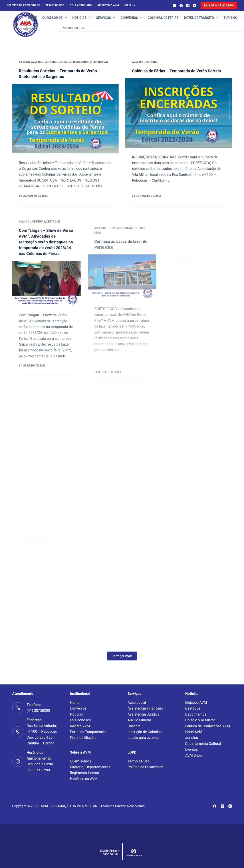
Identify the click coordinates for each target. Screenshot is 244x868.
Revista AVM (80, 726)
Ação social (137, 703)
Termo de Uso (55, 5)
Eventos (192, 749)
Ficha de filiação (83, 738)
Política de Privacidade (145, 767)
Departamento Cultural (203, 744)
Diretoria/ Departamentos (90, 767)
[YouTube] (195, 6)
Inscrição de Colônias (144, 732)
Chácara (134, 726)
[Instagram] (188, 6)
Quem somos (55, 18)
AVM (34, 62)
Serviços (106, 18)
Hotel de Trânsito (202, 18)
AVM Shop (194, 755)
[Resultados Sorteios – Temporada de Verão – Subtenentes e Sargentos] (66, 119)
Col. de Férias (48, 62)
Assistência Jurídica (143, 714)
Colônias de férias (163, 18)
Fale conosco (80, 720)
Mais (131, 6)
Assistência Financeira (145, 708)
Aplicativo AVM (108, 5)
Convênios (132, 18)
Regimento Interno (84, 773)
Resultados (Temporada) (91, 62)
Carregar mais (122, 666)
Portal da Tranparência (88, 732)
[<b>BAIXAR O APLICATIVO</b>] (219, 6)
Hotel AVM (194, 732)
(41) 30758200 (38, 711)
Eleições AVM (196, 703)
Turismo (231, 18)
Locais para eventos (143, 738)
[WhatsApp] (174, 6)
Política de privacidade (23, 5)
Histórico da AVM (84, 779)
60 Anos (24, 62)
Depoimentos (196, 714)
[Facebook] (181, 6)
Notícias (82, 18)
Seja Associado (81, 5)
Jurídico (192, 738)
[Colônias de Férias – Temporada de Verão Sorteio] (178, 120)
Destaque (65, 62)
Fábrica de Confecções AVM (208, 726)
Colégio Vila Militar (200, 720)
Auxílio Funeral (139, 720)
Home (32, 18)
